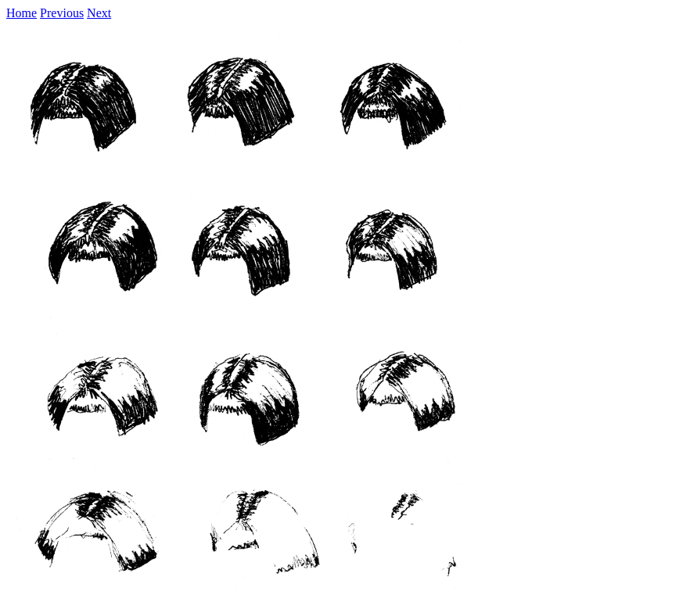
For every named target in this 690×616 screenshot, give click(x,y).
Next (99, 13)
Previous (62, 13)
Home (22, 13)
